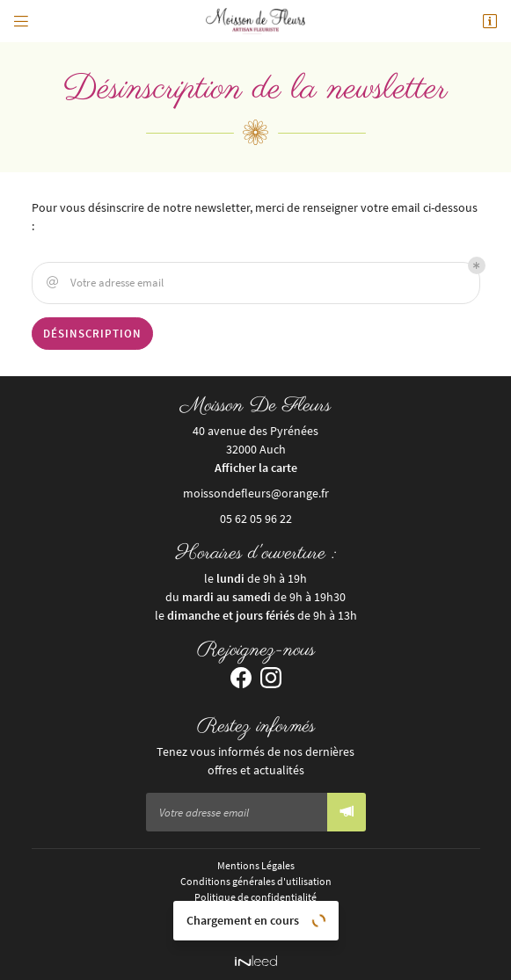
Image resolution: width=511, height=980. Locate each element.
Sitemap (256, 928)
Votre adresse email (104, 283)
